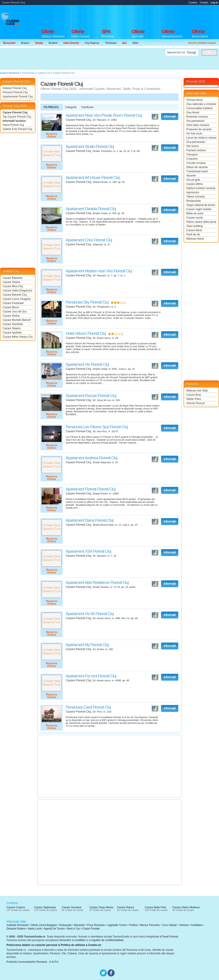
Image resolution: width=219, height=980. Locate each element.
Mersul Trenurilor (150, 925)
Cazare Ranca (126, 907)
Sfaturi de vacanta (197, 167)
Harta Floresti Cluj (13, 125)
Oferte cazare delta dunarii (201, 222)
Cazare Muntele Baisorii (17, 320)
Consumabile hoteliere (199, 108)
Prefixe (134, 925)
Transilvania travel (197, 171)
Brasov (25, 43)
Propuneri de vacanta (199, 129)
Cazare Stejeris (12, 328)
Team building (194, 226)
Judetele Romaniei (17, 925)
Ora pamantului (195, 121)
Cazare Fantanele (13, 303)
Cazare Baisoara (12, 278)
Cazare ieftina (194, 184)
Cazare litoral (194, 230)
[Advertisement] (81, 59)
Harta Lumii (35, 929)
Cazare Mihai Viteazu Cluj (18, 337)
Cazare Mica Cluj (13, 286)
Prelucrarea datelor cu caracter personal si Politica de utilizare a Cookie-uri (54, 945)
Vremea (184, 925)
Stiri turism (193, 146)
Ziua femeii (193, 112)
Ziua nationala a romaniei (201, 104)
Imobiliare (197, 925)
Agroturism (193, 192)
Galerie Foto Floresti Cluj (17, 129)
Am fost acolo (194, 134)
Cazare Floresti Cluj (15, 112)
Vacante (191, 176)
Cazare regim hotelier (199, 209)
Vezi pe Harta (155, 117)
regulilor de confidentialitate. (108, 940)
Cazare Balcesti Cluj (15, 295)
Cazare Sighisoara (45, 907)
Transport (192, 155)
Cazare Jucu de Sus (15, 312)
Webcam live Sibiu (197, 391)
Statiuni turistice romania (201, 188)
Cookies (193, 2)
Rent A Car (73, 929)
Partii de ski (193, 234)
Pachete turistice (196, 150)
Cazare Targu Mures (101, 907)
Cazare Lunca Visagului (17, 299)
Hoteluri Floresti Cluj (15, 88)
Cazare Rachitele (13, 324)
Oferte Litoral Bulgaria (44, 925)
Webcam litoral (195, 239)
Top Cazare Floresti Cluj (17, 117)
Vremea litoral (194, 100)
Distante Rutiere (16, 929)
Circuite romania (196, 163)
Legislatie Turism (117, 925)
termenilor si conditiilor (72, 940)
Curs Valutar (170, 925)
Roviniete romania (197, 117)
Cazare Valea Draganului (17, 291)
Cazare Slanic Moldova (186, 907)
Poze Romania (96, 925)
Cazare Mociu (11, 307)
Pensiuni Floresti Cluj (15, 92)
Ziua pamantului (196, 142)
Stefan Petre (194, 399)
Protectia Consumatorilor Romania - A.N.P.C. (33, 962)
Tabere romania (195, 197)
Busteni (53, 43)
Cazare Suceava (72, 907)
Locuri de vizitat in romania (201, 138)
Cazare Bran (194, 395)
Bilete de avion (195, 213)
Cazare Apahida (12, 333)
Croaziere (192, 159)
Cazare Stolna (11, 316)
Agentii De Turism (54, 929)
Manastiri (79, 925)
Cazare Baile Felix (155, 907)
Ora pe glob (193, 180)
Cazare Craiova (16, 907)
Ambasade (65, 925)
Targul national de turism (201, 205)
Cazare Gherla (11, 282)
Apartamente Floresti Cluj (18, 97)
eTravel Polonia (169, 937)
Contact (204, 2)
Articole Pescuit (195, 403)
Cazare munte (195, 218)
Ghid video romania (198, 125)
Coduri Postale (91, 929)
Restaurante (193, 201)
